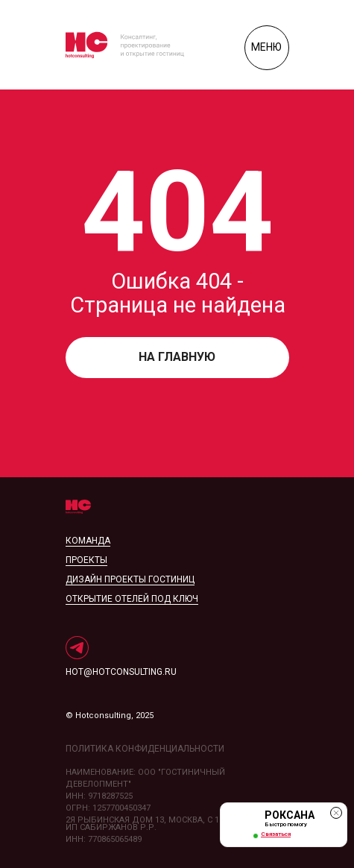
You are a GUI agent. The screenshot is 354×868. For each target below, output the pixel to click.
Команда (88, 541)
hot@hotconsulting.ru (121, 672)
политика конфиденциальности (145, 749)
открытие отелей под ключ (132, 599)
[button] (284, 825)
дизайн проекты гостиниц (130, 579)
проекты (86, 560)
